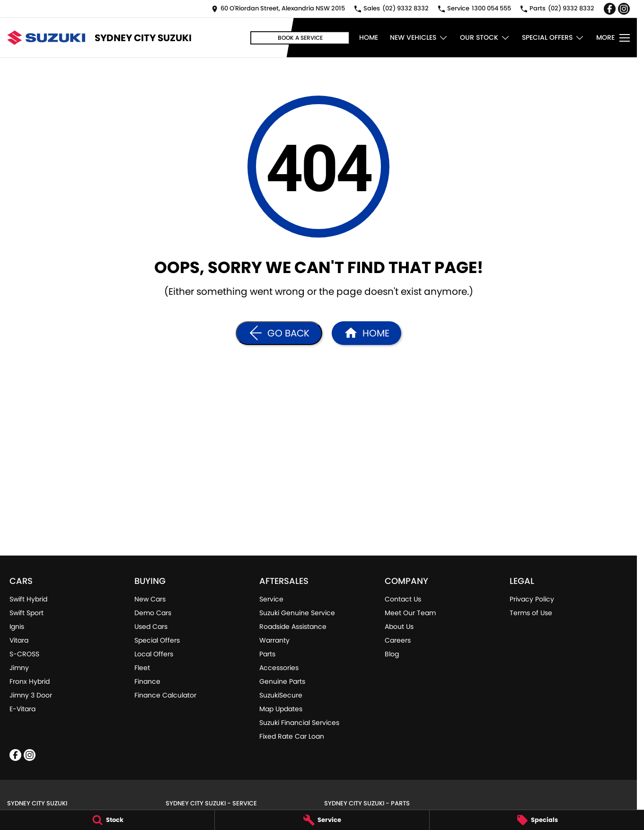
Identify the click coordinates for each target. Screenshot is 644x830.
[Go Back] (279, 333)
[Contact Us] (278, 9)
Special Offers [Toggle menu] (553, 38)
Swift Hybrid (28, 599)
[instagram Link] (624, 9)
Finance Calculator (165, 695)
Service (271, 599)
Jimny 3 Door (31, 695)
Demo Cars (153, 613)
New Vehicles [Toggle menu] (419, 38)
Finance (147, 681)
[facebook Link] (610, 9)
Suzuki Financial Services (299, 723)
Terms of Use (531, 613)
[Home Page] (366, 333)
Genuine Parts (282, 681)
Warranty (274, 640)
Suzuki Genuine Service (297, 613)
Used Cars (151, 627)
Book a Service (300, 38)
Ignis (17, 627)
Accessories (279, 668)
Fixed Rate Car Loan (292, 736)
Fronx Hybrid (30, 681)
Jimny (19, 668)
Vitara (19, 640)
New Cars (150, 599)
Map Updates (281, 709)
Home (369, 37)
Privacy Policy (532, 599)
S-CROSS (24, 654)
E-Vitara (22, 709)
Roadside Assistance (293, 627)
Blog (392, 654)
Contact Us (403, 599)
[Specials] (537, 820)
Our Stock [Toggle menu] (485, 38)
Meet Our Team (410, 613)
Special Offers (157, 640)
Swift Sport (26, 613)
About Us (399, 627)
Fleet (142, 668)
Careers (398, 640)
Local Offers (154, 654)
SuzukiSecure (281, 695)
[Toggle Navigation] (613, 38)
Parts (267, 654)
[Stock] (107, 820)
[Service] (322, 820)
